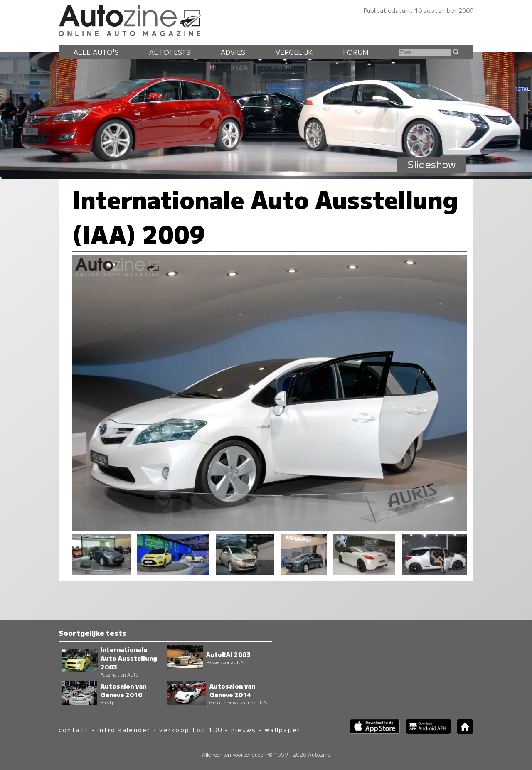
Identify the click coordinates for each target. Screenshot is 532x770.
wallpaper (283, 729)
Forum (356, 52)
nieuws (244, 729)
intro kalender (124, 729)
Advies (233, 52)
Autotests (170, 52)
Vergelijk (294, 52)
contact (74, 729)
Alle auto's (96, 52)
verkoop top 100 (191, 729)
